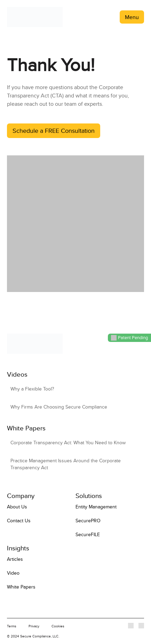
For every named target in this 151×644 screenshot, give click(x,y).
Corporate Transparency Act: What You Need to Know (68, 443)
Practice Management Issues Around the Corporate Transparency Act (66, 464)
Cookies (58, 626)
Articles (15, 559)
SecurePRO (88, 521)
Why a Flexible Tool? (32, 389)
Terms (12, 626)
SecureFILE (88, 534)
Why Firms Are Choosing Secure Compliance (59, 407)
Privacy (34, 626)
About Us (17, 507)
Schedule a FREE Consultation (54, 131)
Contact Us (19, 521)
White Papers (21, 587)
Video (13, 573)
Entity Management (96, 507)
